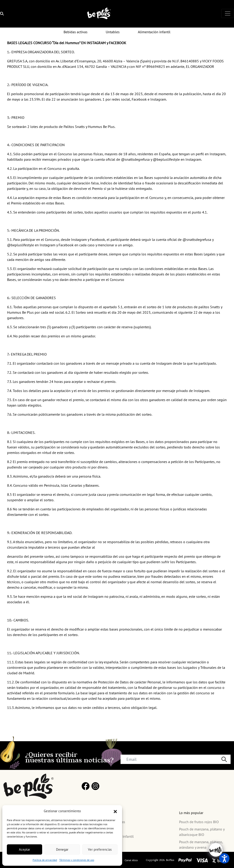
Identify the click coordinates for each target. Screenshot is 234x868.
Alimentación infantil (154, 32)
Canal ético (131, 860)
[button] (115, 811)
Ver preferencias (100, 849)
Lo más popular (191, 813)
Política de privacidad (45, 860)
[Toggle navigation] (228, 13)
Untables (113, 32)
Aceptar (24, 849)
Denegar (62, 849)
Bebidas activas (76, 32)
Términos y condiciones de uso (77, 860)
